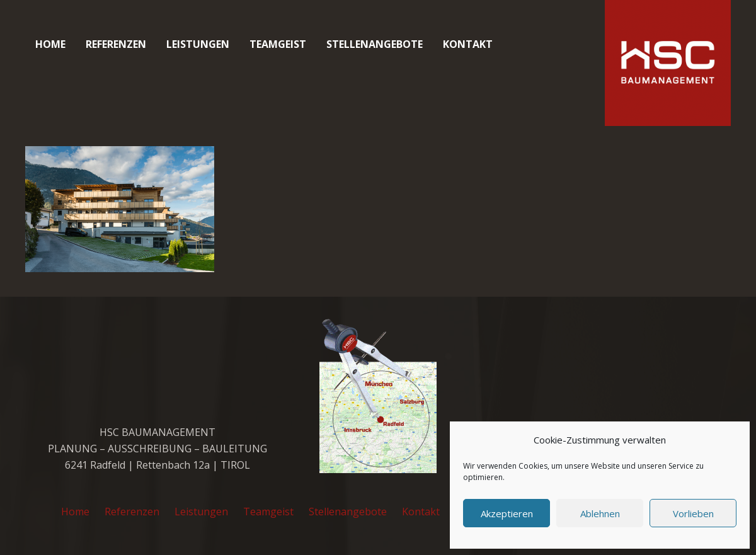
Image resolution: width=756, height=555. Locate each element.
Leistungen (201, 512)
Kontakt (421, 512)
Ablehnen (600, 513)
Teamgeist (268, 512)
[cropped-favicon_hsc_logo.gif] (668, 63)
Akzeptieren (507, 513)
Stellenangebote (348, 512)
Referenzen (132, 512)
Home (75, 512)
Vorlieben (693, 513)
